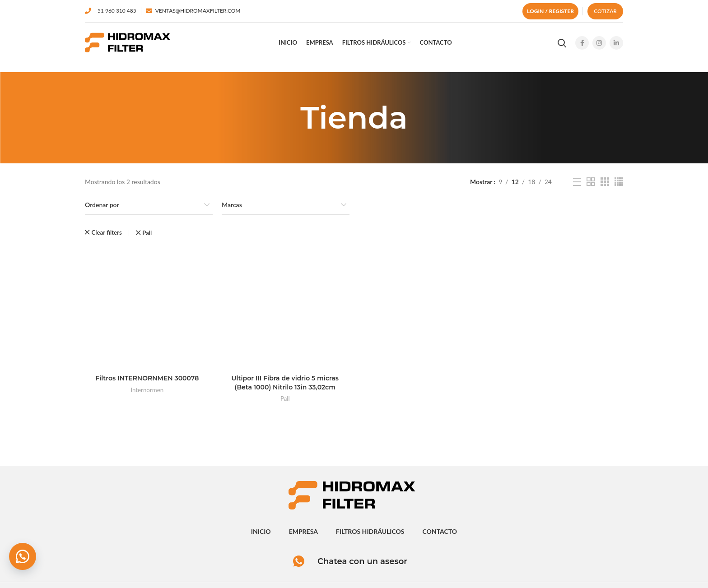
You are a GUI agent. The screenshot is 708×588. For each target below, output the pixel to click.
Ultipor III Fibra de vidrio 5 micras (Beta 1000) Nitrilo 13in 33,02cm (285, 383)
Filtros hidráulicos (370, 531)
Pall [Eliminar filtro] (147, 233)
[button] (23, 556)
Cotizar (605, 11)
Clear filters (106, 233)
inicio (261, 531)
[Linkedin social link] (616, 43)
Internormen (147, 390)
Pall (285, 398)
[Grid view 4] (619, 182)
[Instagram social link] (599, 43)
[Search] (562, 43)
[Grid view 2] (591, 182)
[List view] (577, 182)
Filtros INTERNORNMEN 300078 (147, 378)
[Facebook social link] (582, 43)
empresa (303, 531)
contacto (440, 531)
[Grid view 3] (605, 182)
